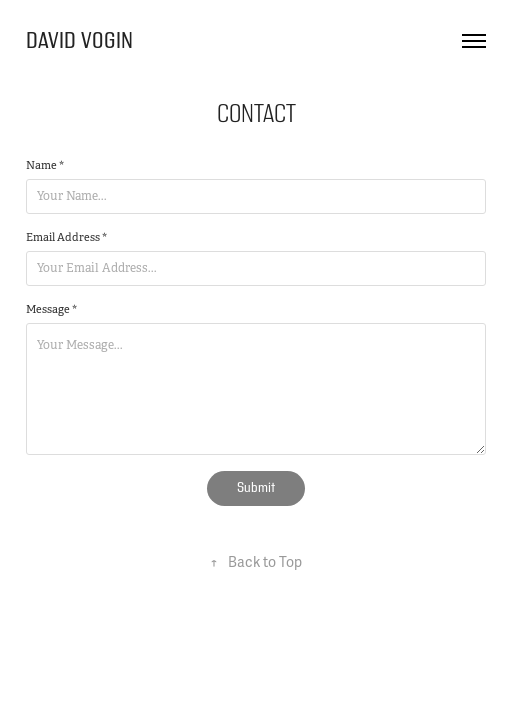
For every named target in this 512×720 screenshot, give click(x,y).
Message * (51, 309)
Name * (45, 165)
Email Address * (66, 237)
